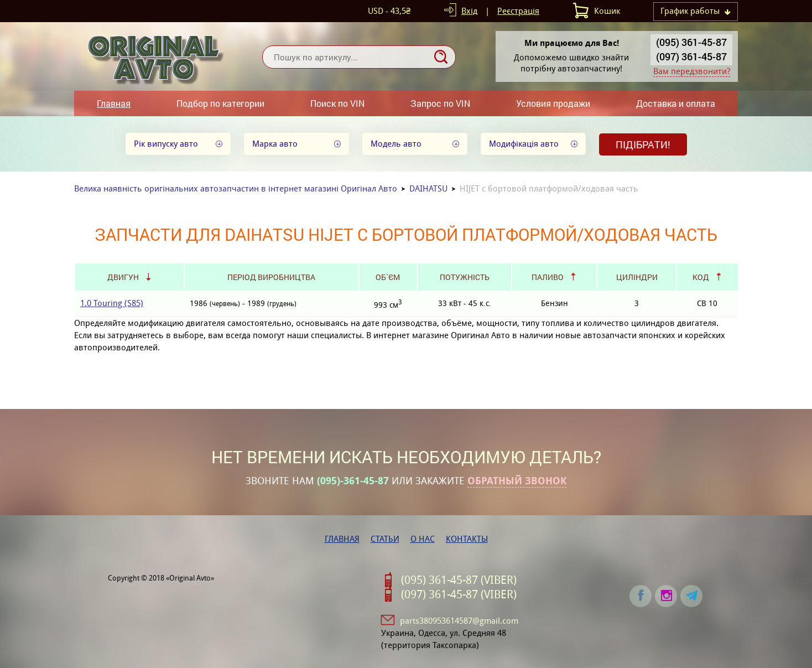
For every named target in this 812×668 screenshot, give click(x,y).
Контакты (467, 539)
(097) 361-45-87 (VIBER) (459, 594)
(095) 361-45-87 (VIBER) (459, 580)
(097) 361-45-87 (691, 56)
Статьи (385, 539)
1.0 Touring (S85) (112, 303)
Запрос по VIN (440, 103)
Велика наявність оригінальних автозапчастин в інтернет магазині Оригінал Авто (236, 188)
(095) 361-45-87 (691, 42)
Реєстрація (518, 11)
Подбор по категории (220, 103)
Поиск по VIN (337, 103)
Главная (114, 103)
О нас (423, 539)
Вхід (469, 11)
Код (701, 277)
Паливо (548, 277)
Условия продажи (553, 103)
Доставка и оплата (676, 103)
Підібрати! (643, 144)
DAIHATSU (428, 188)
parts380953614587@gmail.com (459, 621)
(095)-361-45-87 (353, 481)
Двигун (123, 277)
